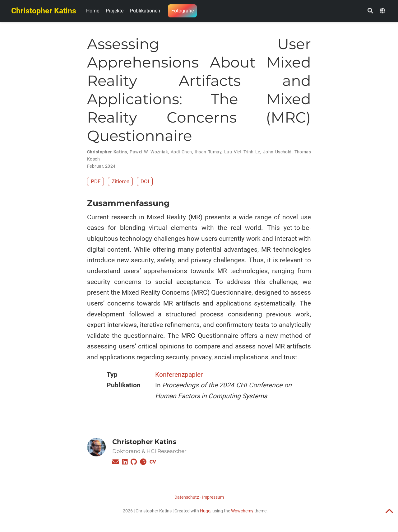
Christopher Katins (44, 11)
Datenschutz (187, 497)
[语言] (383, 11)
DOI (145, 181)
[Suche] (370, 11)
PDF (96, 181)
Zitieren (120, 181)
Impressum (213, 497)
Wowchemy (242, 511)
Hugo (205, 511)
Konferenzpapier (179, 375)
